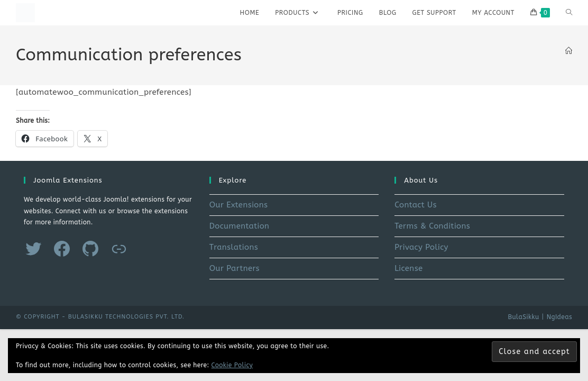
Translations (234, 247)
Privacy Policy (421, 247)
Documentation (240, 226)
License (408, 268)
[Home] (569, 51)
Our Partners (235, 268)
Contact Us (416, 205)
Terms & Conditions (432, 226)
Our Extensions (239, 205)
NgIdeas (559, 317)
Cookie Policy (232, 365)
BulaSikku (523, 317)
